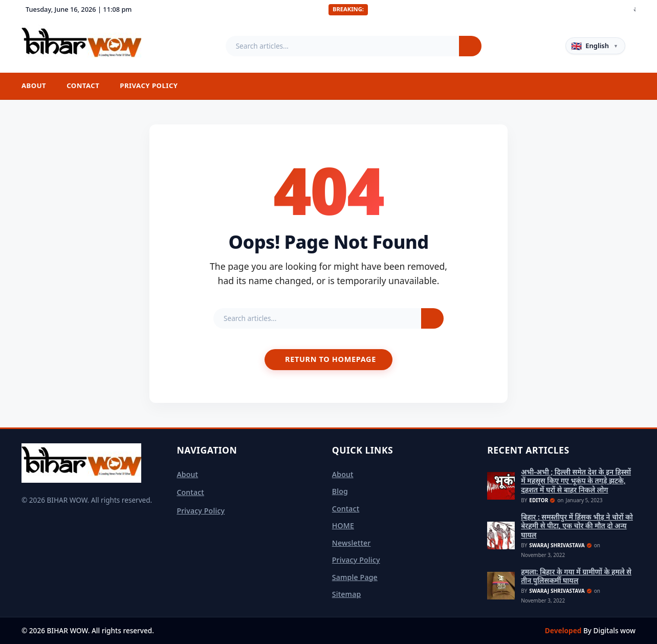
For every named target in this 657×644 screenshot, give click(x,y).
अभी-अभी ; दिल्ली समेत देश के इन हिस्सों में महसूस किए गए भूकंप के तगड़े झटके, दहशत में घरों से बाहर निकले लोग (576, 481)
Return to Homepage (331, 359)
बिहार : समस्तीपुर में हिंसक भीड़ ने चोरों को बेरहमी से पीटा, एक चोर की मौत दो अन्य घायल (577, 526)
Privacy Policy (149, 85)
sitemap (347, 594)
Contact (83, 85)
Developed (564, 630)
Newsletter (352, 543)
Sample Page (355, 577)
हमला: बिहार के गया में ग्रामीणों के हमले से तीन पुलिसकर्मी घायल (576, 576)
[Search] (470, 46)
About (34, 85)
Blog (340, 491)
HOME (343, 525)
